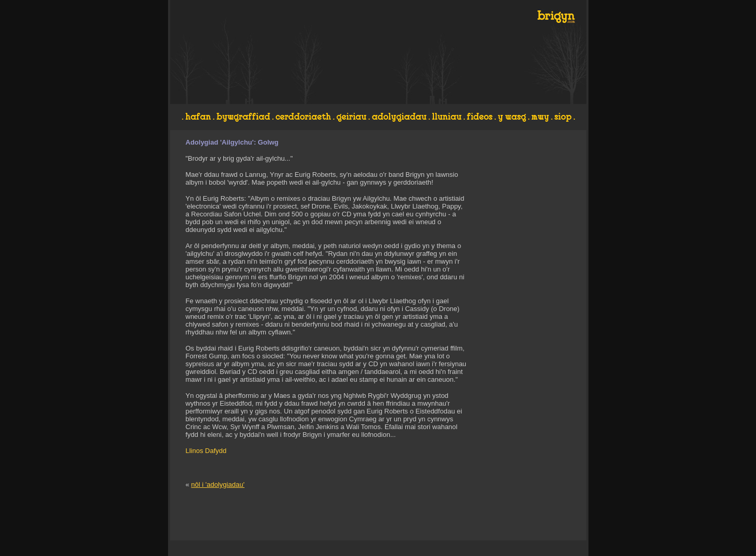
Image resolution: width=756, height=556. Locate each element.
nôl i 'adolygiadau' (218, 484)
